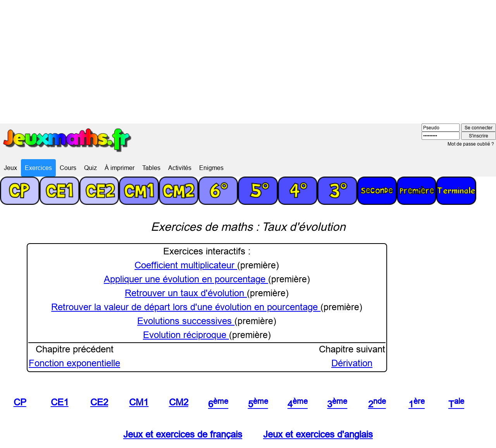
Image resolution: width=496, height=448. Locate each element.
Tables (151, 168)
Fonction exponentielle (74, 363)
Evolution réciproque (186, 335)
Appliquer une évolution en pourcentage (186, 279)
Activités (180, 168)
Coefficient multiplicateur (186, 265)
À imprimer (120, 168)
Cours (68, 168)
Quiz (90, 168)
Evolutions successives (186, 321)
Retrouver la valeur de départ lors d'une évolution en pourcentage (186, 307)
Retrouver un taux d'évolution (186, 293)
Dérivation (352, 363)
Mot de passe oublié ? (471, 144)
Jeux (10, 168)
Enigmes (211, 168)
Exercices (38, 168)
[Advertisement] (248, 58)
